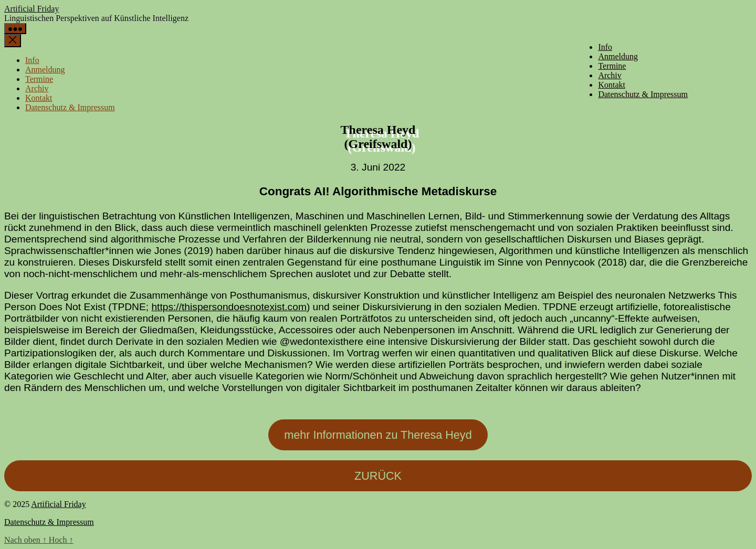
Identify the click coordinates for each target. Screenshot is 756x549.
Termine (612, 66)
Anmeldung (618, 56)
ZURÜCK (378, 476)
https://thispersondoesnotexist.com (229, 307)
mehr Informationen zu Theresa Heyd (378, 435)
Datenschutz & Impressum (643, 94)
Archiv (610, 75)
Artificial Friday (31, 9)
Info (605, 47)
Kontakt (612, 85)
